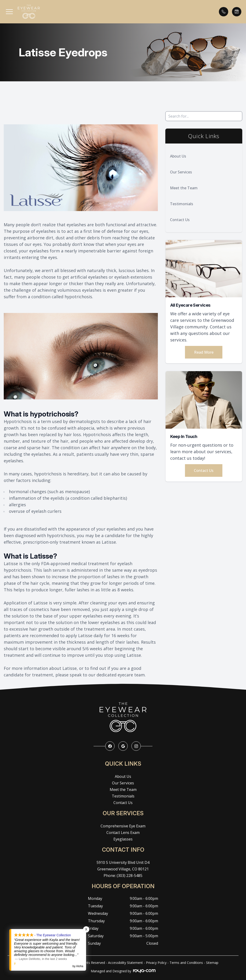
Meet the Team (184, 188)
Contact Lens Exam (123, 833)
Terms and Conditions (186, 963)
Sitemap (212, 963)
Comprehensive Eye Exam (123, 826)
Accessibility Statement (125, 963)
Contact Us (180, 220)
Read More (204, 352)
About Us (178, 156)
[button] (9, 12)
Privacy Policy (156, 963)
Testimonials (182, 204)
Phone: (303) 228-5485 (123, 876)
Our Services (181, 172)
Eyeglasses (123, 839)
